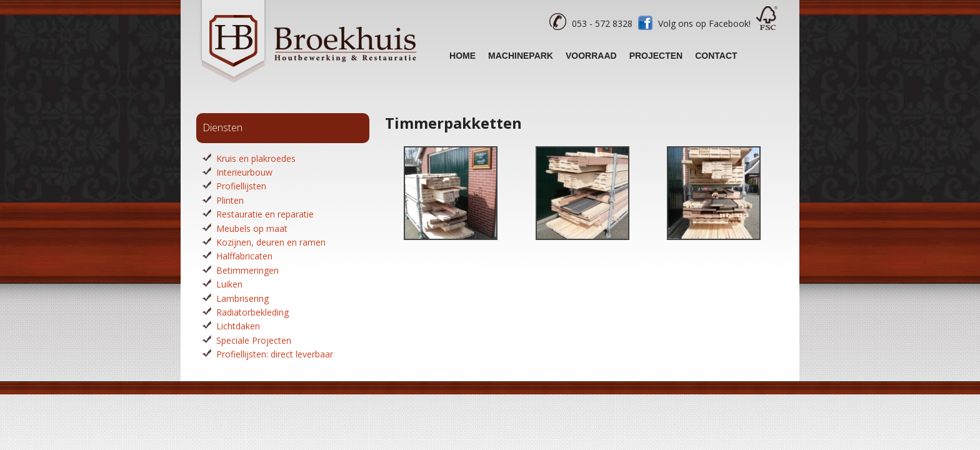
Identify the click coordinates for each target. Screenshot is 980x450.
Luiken (229, 284)
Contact (716, 56)
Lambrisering (242, 298)
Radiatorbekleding (252, 312)
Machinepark (521, 56)
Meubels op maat (252, 228)
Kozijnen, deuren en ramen (271, 242)
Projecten (656, 56)
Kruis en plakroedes (256, 158)
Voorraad (591, 56)
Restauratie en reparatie (265, 214)
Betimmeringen (247, 270)
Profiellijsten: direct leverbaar (275, 354)
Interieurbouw (244, 172)
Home (462, 56)
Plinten (230, 200)
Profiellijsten (241, 186)
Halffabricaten (244, 256)
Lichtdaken (238, 326)
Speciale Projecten (254, 340)
